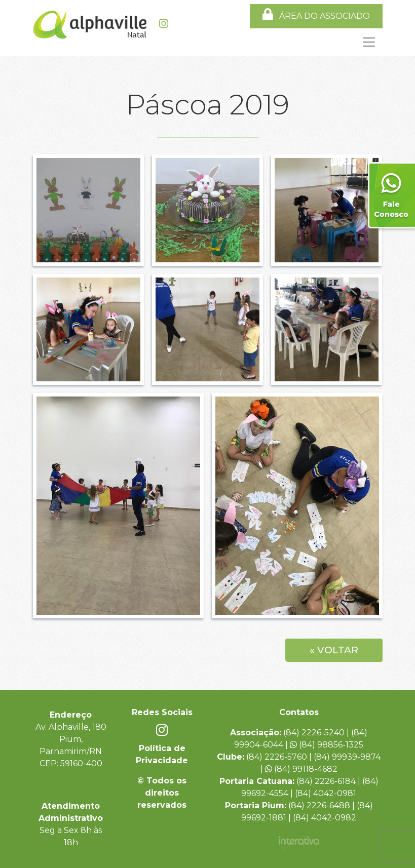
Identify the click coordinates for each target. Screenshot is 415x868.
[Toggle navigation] (208, 42)
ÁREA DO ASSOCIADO (316, 14)
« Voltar (334, 650)
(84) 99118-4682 (301, 769)
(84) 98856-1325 (327, 745)
